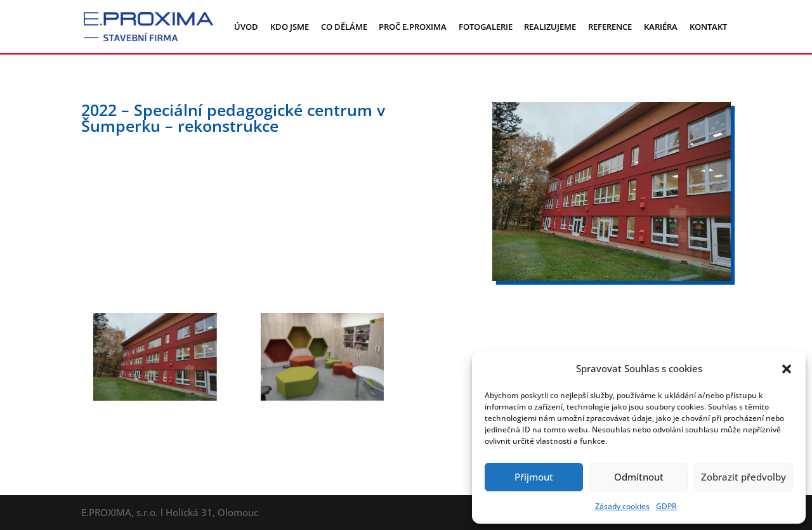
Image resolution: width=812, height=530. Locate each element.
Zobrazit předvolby (743, 477)
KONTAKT (708, 27)
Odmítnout (639, 477)
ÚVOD (246, 27)
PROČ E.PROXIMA (413, 27)
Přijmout (534, 477)
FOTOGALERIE (486, 27)
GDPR (666, 506)
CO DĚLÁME (344, 27)
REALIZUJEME (550, 27)
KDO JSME (290, 27)
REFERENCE (610, 27)
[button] (787, 369)
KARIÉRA (661, 27)
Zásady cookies (622, 506)
